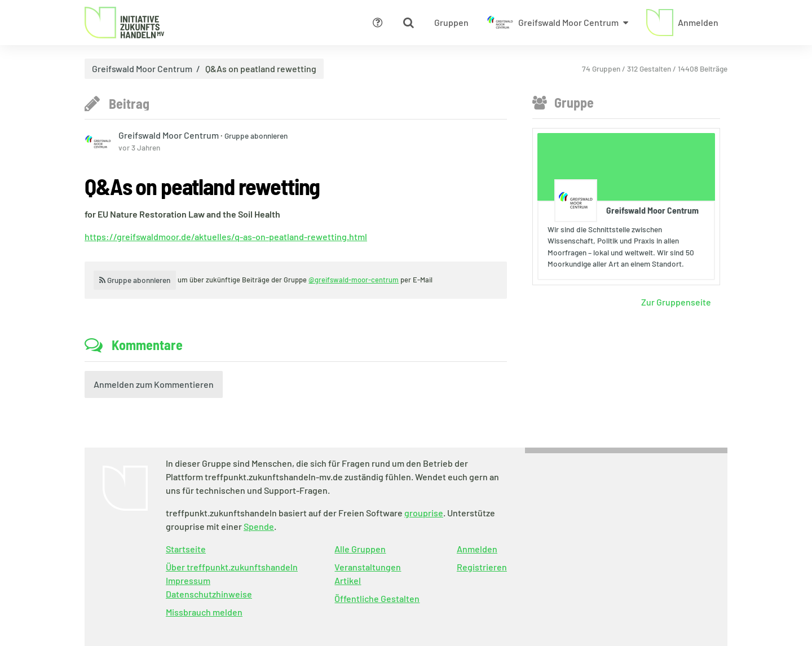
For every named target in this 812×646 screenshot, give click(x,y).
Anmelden (477, 549)
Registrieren (482, 567)
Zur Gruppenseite (676, 302)
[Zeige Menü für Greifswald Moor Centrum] (557, 23)
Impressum (188, 580)
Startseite (186, 549)
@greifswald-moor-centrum (354, 280)
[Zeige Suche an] (408, 23)
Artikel (348, 580)
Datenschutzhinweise (209, 594)
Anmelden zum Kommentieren (154, 384)
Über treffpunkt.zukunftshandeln (232, 567)
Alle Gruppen (360, 549)
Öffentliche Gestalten (377, 598)
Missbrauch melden (204, 612)
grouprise (424, 513)
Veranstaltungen (368, 567)
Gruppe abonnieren (256, 136)
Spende (259, 526)
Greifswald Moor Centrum (142, 69)
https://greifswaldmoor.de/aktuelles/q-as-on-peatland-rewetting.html (226, 236)
